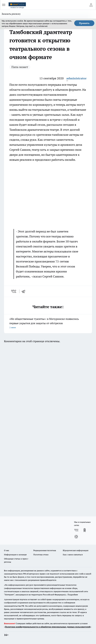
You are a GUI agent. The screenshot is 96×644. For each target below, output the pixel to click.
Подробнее (73, 595)
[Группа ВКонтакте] (76, 530)
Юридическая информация (76, 550)
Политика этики (41, 555)
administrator (76, 78)
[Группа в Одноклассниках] (85, 530)
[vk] (14, 291)
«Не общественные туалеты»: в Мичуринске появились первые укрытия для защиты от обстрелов (48, 323)
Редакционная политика (45, 550)
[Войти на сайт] (91, 5)
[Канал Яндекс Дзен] (76, 537)
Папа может (20, 67)
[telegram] (24, 291)
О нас (7, 550)
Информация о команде (15, 555)
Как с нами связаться (73, 555)
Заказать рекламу (11, 14)
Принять (84, 23)
